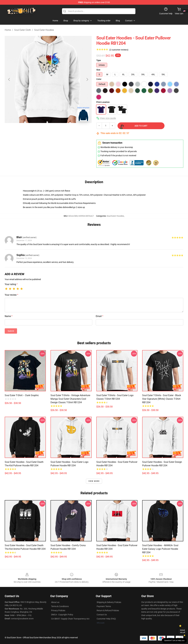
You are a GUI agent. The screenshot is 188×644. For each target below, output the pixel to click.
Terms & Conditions (60, 606)
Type (99, 60)
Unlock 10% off (182, 631)
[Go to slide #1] (33, 130)
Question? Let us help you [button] (174, 640)
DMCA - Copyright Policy (62, 615)
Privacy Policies (58, 610)
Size (98, 70)
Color (99, 79)
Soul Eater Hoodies (44, 30)
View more (94, 481)
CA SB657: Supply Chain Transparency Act (70, 619)
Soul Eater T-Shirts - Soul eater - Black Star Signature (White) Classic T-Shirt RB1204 (162, 399)
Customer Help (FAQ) (106, 619)
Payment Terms (104, 606)
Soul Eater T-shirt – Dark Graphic (22, 395)
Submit (11, 331)
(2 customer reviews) (119, 50)
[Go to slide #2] (48, 130)
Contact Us (102, 615)
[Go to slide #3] (63, 130)
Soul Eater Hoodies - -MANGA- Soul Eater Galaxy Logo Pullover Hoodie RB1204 (160, 549)
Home (8, 30)
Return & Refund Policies (108, 610)
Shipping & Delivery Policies (109, 602)
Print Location (103, 102)
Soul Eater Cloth (23, 30)
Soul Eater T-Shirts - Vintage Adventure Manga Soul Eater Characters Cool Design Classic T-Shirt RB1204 (70, 399)
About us (55, 602)
